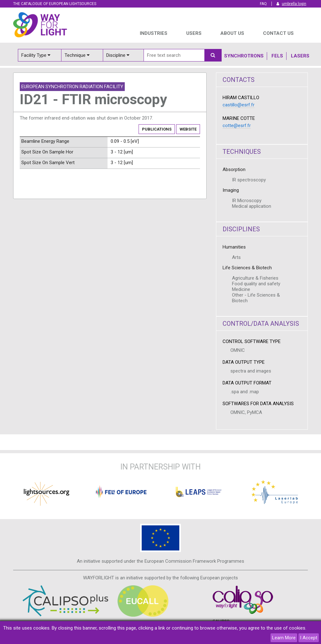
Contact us (278, 33)
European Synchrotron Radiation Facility (72, 87)
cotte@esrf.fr (237, 126)
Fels (277, 56)
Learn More (284, 638)
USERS (194, 33)
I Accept (309, 638)
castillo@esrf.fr (239, 105)
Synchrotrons (244, 56)
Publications (157, 129)
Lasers (300, 56)
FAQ (263, 4)
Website (188, 129)
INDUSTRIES (154, 33)
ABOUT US (232, 33)
